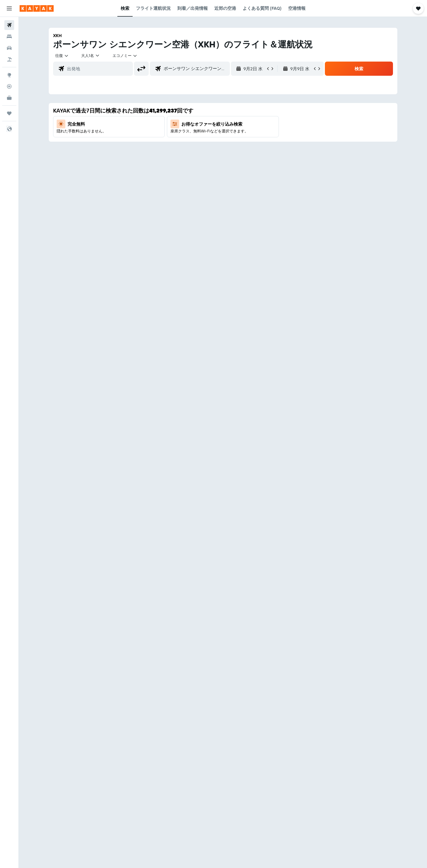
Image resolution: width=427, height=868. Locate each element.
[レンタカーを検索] (9, 48)
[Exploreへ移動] (9, 75)
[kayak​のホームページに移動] (37, 8)
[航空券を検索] (9, 25)
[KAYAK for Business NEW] (9, 98)
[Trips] (9, 113)
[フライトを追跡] (9, 86)
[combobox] (62, 56)
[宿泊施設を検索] (9, 37)
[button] (9, 8)
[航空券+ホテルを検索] (9, 59)
